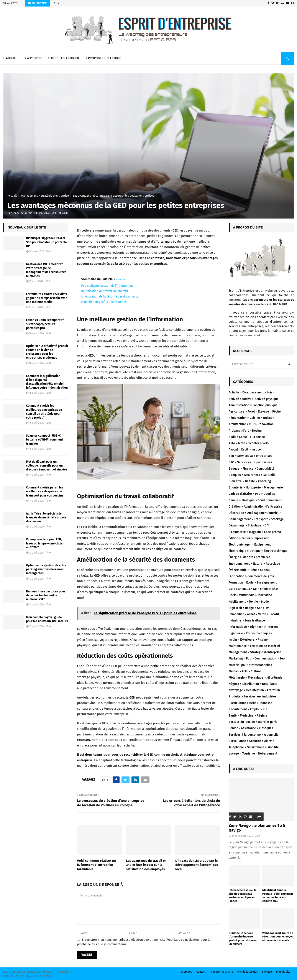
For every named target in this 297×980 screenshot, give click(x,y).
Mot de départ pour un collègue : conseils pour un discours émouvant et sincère (47, 466)
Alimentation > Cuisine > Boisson (251, 418)
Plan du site (283, 972)
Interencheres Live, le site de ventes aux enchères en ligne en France (243, 895)
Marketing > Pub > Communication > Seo (257, 659)
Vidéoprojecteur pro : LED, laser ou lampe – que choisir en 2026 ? (45, 543)
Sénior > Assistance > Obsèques (251, 728)
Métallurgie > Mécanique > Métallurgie (256, 678)
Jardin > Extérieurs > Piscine (248, 640)
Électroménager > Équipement (250, 545)
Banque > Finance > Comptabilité (252, 469)
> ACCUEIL (11, 58)
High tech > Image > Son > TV (249, 608)
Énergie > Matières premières (249, 557)
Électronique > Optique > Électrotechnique (258, 551)
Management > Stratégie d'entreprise (255, 652)
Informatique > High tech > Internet (253, 627)
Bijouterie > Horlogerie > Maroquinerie (256, 488)
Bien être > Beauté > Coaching (250, 481)
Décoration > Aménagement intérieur (255, 513)
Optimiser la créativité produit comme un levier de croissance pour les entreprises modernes (47, 352)
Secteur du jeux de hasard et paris (253, 722)
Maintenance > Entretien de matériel (254, 646)
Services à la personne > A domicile (254, 735)
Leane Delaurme (22, 213)
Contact (201, 972)
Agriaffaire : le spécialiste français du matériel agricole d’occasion (46, 517)
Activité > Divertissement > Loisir (252, 392)
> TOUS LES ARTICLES (64, 58)
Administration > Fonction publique (253, 405)
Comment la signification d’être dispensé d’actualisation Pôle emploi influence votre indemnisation (47, 382)
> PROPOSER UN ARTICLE (103, 58)
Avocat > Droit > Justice (245, 450)
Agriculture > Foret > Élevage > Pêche (255, 412)
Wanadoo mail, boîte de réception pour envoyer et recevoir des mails (278, 937)
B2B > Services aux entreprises (250, 456)
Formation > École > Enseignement (253, 583)
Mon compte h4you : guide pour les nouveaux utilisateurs (47, 619)
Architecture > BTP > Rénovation (251, 424)
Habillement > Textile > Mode (249, 602)
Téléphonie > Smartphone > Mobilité (254, 747)
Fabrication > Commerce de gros (251, 576)
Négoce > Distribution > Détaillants (253, 684)
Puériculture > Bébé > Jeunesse (250, 703)
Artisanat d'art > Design (245, 431)
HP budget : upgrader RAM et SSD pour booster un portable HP (46, 242)
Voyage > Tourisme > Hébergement (253, 754)
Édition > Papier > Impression (249, 538)
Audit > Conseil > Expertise (247, 437)
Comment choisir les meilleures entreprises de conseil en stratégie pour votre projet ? (44, 412)
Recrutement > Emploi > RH (248, 709)
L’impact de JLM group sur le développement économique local (197, 865)
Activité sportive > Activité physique (254, 399)
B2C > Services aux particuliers (250, 462)
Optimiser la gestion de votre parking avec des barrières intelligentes (46, 569)
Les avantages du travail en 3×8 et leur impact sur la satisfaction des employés (146, 865)
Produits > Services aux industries (253, 696)
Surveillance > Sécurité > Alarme (251, 741)
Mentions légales (248, 972)
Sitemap (267, 972)
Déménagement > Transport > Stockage (256, 519)
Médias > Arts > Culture (245, 671)
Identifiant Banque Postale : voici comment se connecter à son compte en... (278, 895)
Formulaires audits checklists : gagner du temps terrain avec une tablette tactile (47, 298)
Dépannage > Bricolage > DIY (249, 525)
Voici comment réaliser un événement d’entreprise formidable (96, 865)
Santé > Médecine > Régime (248, 716)
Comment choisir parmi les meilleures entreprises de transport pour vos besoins (45, 491)
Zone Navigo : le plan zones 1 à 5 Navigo (257, 828)
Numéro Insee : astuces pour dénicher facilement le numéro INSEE (46, 595)
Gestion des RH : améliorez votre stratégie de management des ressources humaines (46, 270)
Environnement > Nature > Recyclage (254, 564)
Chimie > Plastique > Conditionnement (255, 500)
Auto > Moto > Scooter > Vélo (249, 443)
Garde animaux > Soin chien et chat (254, 589)
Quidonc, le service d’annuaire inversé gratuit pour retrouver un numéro (243, 938)
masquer (121, 279)
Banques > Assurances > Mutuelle (252, 475)
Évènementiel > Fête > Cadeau (250, 570)
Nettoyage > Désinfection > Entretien (254, 690)
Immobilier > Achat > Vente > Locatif (254, 614)
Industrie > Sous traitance (247, 621)
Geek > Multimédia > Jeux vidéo (250, 595)
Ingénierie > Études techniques (250, 633)
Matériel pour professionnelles (250, 665)
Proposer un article (221, 972)
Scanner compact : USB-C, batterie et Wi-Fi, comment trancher (44, 440)
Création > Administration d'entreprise (256, 507)
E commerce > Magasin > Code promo (255, 532)
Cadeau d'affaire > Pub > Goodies (252, 494)
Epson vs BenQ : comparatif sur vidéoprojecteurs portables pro (45, 324)
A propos (187, 972)
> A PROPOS (33, 58)
